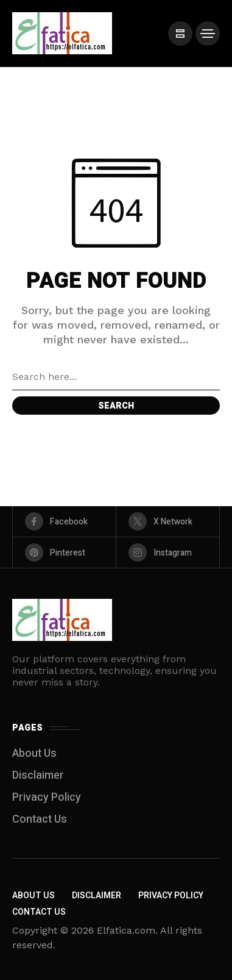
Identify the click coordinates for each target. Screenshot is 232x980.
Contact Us (40, 819)
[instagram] (168, 553)
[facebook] (64, 521)
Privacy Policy (47, 797)
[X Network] (168, 521)
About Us (34, 753)
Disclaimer (38, 775)
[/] (180, 34)
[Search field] (116, 377)
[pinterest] (64, 553)
